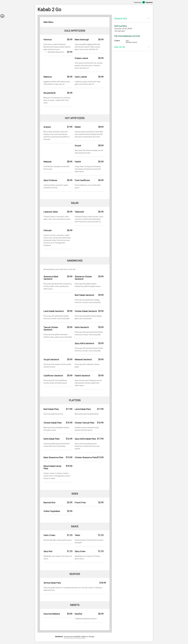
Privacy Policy (81, 638)
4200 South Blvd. (121, 26)
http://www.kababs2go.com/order (127, 36)
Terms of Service (70, 638)
